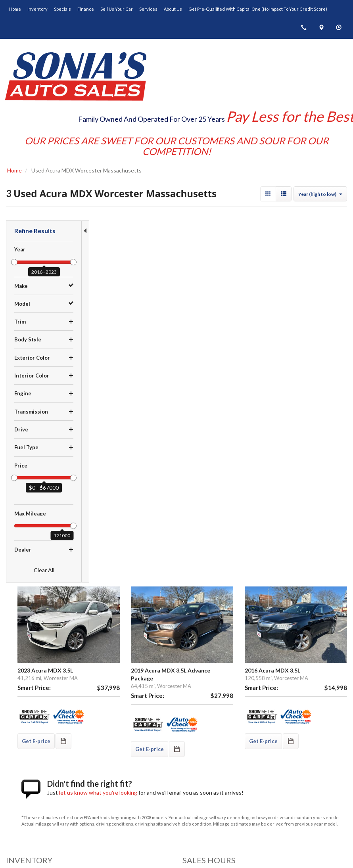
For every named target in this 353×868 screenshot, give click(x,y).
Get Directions (30, 786)
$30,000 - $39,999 (29, 667)
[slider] (14, 262)
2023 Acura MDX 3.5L (126, 286)
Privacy (210, 846)
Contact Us (196, 749)
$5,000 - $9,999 (25, 634)
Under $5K (19, 625)
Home (190, 707)
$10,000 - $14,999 (29, 642)
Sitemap (232, 846)
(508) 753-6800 (42, 794)
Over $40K (19, 675)
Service (192, 741)
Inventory (194, 716)
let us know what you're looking (179, 403)
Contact (189, 846)
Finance (192, 732)
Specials (193, 724)
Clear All (44, 570)
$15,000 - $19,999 (29, 650)
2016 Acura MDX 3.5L (297, 286)
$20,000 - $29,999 (29, 659)
